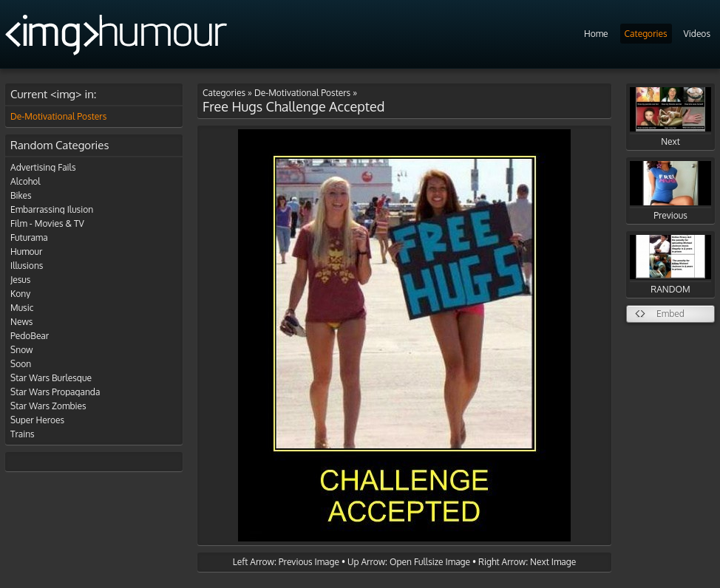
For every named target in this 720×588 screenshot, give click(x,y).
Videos (697, 34)
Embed (670, 314)
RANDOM (670, 265)
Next (670, 117)
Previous (670, 191)
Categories (646, 34)
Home (596, 34)
